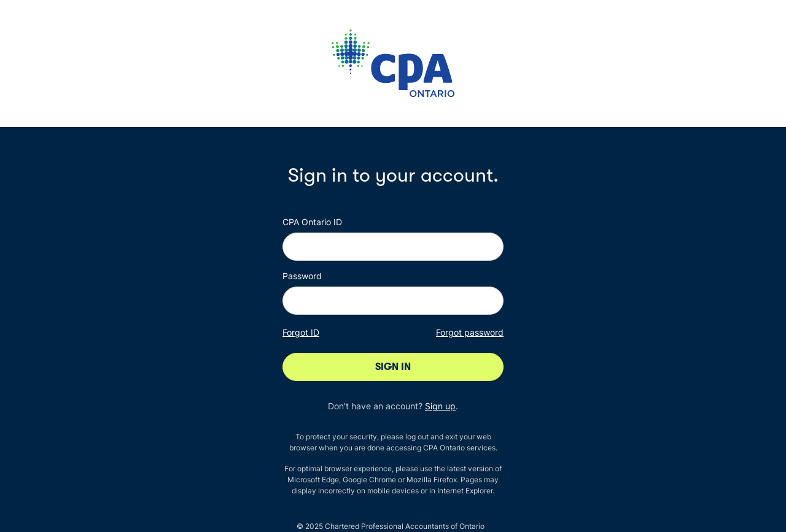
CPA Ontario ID (312, 222)
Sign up (440, 406)
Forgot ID (301, 332)
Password (302, 276)
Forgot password (470, 332)
